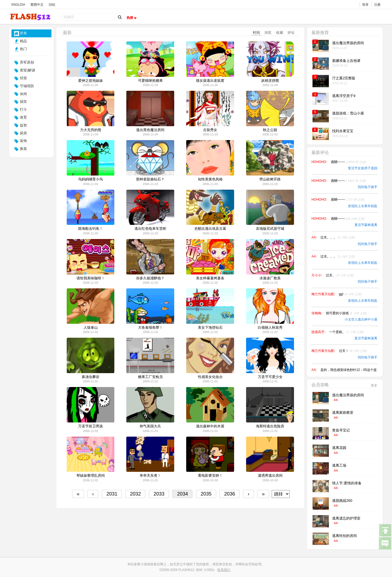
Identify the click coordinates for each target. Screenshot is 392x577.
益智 (21, 125)
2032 (135, 494)
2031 (112, 494)
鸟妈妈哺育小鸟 (91, 179)
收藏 (280, 33)
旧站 (52, 4)
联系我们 (224, 570)
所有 (21, 34)
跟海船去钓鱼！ (91, 229)
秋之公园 (270, 130)
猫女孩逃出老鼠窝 (210, 81)
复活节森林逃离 (366, 225)
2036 (229, 494)
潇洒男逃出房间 (270, 476)
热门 (21, 49)
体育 (21, 118)
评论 (291, 33)
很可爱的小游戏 (346, 313)
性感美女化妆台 (210, 377)
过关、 (340, 275)
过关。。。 (338, 237)
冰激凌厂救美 (270, 278)
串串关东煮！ (150, 476)
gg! (350, 294)
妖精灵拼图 (270, 81)
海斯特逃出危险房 (270, 426)
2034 (182, 494)
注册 (377, 4)
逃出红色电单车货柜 (150, 229)
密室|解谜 (25, 71)
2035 (206, 494)
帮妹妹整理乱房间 (91, 476)
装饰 (21, 141)
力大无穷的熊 (91, 130)
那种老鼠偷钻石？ (150, 179)
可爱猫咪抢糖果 (150, 81)
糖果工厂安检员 (150, 377)
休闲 (21, 94)
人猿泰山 (91, 328)
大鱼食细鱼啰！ (150, 328)
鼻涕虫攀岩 (91, 377)
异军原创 (24, 63)
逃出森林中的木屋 (210, 426)
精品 (21, 41)
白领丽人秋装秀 (270, 328)
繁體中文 (37, 4)
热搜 (132, 18)
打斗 (21, 110)
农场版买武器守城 (270, 229)
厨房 (21, 133)
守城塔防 (24, 86)
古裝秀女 (210, 130)
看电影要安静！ (210, 476)
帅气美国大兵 (150, 426)
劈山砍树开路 (270, 179)
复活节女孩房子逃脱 (363, 168)
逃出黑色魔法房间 (150, 130)
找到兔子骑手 (367, 187)
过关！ (353, 351)
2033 (159, 494)
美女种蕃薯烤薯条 (210, 278)
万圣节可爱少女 (270, 377)
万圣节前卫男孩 (91, 426)
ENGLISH (18, 4)
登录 (365, 4)
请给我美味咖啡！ (91, 278)
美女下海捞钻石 (210, 328)
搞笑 (21, 102)
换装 (21, 149)
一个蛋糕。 (346, 332)
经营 (21, 78)
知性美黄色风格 (210, 179)
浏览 (268, 33)
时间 (256, 33)
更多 (374, 385)
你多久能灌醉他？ (150, 278)
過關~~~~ (348, 162)
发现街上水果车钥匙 (363, 206)
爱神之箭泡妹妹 (91, 81)
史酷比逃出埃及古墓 (210, 229)
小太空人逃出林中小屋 (361, 319)
